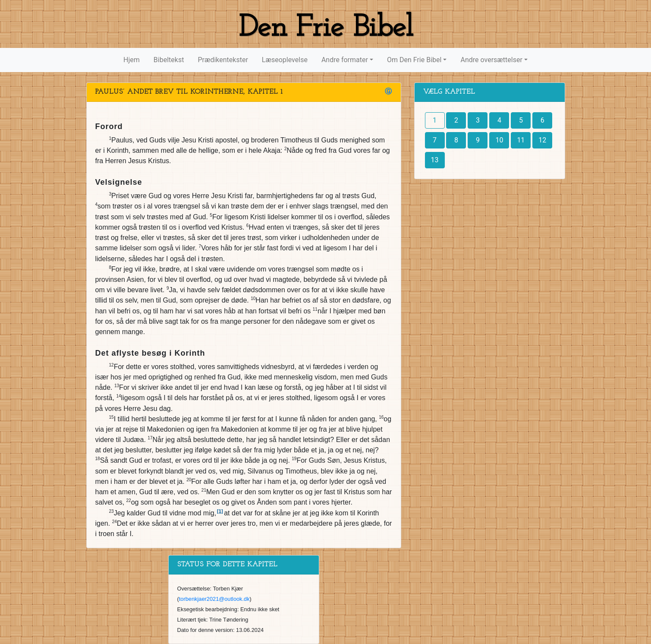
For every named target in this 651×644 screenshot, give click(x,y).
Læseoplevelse (285, 60)
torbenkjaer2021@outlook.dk (214, 599)
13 (435, 160)
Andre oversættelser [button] (491, 60)
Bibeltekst (169, 60)
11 (521, 140)
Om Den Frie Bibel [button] (414, 60)
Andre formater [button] (345, 60)
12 (542, 140)
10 (499, 140)
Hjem (132, 60)
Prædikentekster (223, 60)
